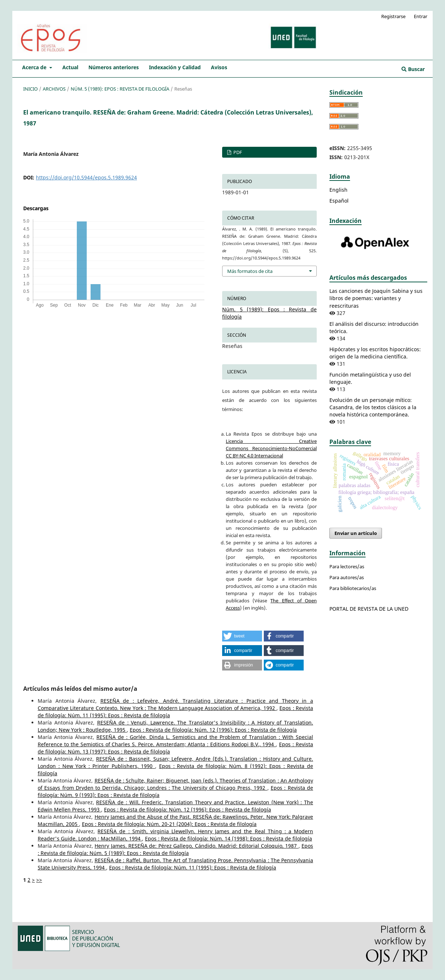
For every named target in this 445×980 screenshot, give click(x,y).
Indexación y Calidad (175, 67)
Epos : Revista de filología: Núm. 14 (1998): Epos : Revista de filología (228, 838)
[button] (242, 636)
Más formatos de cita (250, 271)
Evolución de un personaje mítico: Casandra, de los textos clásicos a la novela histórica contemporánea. (373, 407)
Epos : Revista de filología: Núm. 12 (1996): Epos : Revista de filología (213, 730)
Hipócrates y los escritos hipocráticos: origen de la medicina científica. (375, 353)
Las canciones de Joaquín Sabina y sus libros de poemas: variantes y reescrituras (376, 298)
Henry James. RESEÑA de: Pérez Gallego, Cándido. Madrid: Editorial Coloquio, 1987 (196, 846)
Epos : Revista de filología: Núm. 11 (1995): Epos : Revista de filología (193, 867)
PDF (237, 152)
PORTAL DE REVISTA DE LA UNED (369, 609)
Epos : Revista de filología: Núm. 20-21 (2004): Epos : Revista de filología (169, 824)
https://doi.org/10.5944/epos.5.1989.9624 (86, 177)
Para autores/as (347, 577)
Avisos (219, 67)
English (338, 190)
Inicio (30, 89)
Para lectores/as (347, 566)
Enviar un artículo (356, 533)
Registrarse (393, 16)
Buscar (413, 69)
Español (339, 201)
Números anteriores (114, 67)
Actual (70, 67)
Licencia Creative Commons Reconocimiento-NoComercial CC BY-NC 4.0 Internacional (271, 448)
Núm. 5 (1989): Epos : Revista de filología (120, 89)
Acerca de (35, 67)
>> (39, 880)
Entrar (421, 16)
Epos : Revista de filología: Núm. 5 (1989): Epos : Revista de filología (175, 849)
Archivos (54, 89)
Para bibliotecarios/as (353, 588)
